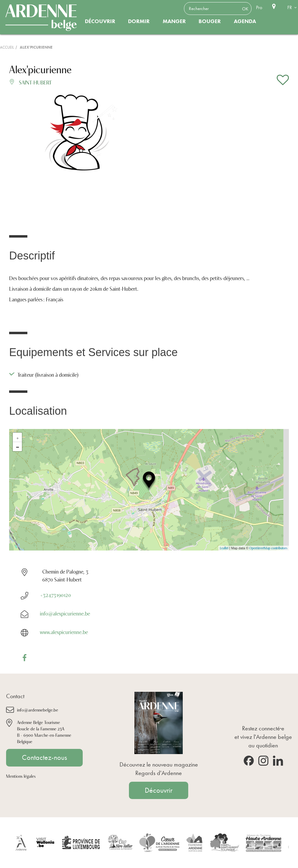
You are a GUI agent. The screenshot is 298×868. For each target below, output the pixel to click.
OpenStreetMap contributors (268, 548)
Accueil (7, 47)
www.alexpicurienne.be (64, 632)
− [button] (17, 447)
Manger (174, 21)
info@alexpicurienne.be (65, 613)
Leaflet (224, 548)
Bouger (210, 21)
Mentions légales (21, 776)
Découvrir (100, 21)
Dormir (139, 21)
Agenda (245, 21)
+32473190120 (55, 595)
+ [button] (18, 437)
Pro (259, 7)
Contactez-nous (44, 757)
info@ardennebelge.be (38, 710)
